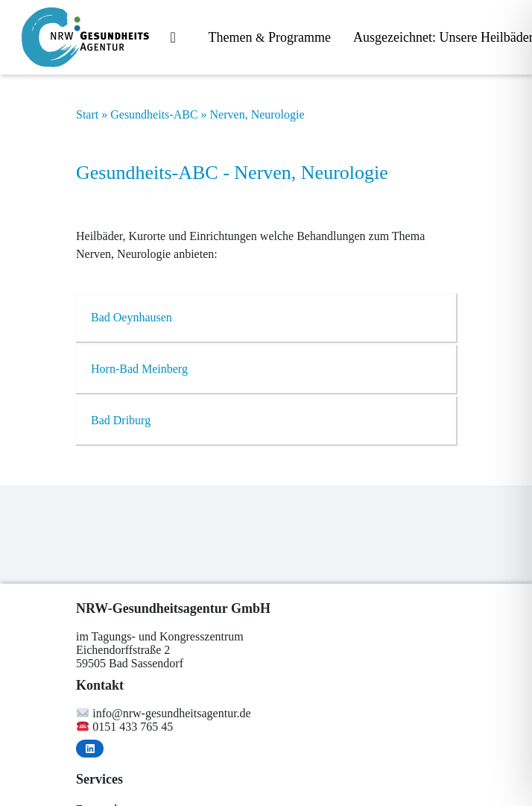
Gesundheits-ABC (154, 114)
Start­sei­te (179, 38)
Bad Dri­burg (121, 420)
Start (87, 114)
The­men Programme (270, 37)
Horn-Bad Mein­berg (139, 369)
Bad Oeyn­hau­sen (132, 317)
